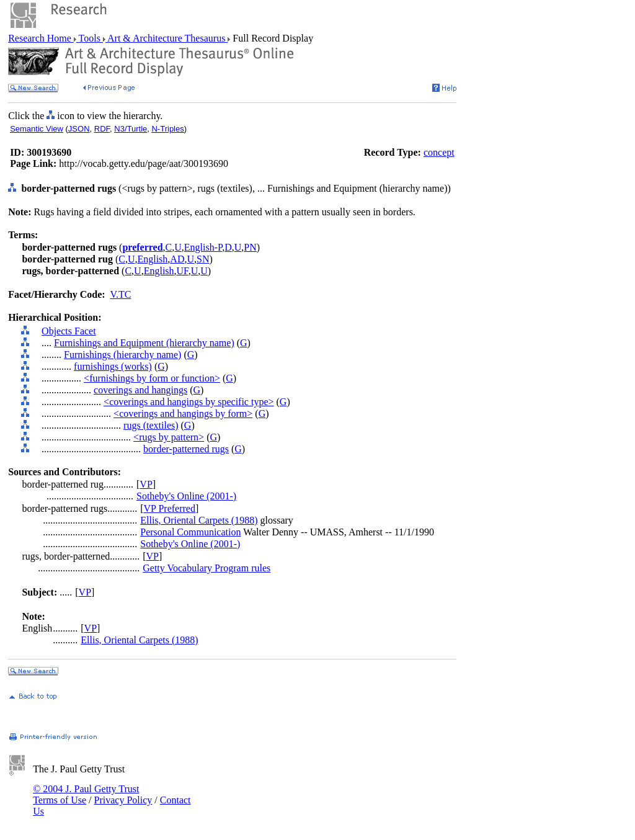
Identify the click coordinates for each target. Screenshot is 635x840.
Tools (90, 38)
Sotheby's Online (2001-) (186, 496)
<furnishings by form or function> (152, 378)
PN (250, 247)
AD (177, 259)
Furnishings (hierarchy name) (122, 355)
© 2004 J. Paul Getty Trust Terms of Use (86, 794)
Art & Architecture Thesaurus (167, 38)
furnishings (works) (113, 366)
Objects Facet (69, 331)
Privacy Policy (123, 800)
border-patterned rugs (186, 449)
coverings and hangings (140, 390)
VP (146, 484)
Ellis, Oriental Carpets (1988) (199, 520)
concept (439, 152)
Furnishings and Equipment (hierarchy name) (144, 343)
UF (183, 271)
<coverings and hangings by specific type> (189, 402)
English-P (203, 247)
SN (203, 259)
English (152, 259)
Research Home (41, 38)
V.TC (120, 294)
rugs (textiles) (151, 425)
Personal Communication (190, 532)
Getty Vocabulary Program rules (206, 568)
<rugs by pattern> (169, 437)
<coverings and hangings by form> (183, 413)
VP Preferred (170, 508)
